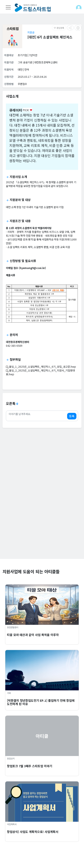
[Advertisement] (42, 517)
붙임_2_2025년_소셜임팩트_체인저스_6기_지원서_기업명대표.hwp (40, 372)
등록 (72, 416)
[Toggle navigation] (8, 7)
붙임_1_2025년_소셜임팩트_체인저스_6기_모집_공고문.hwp (41, 366)
